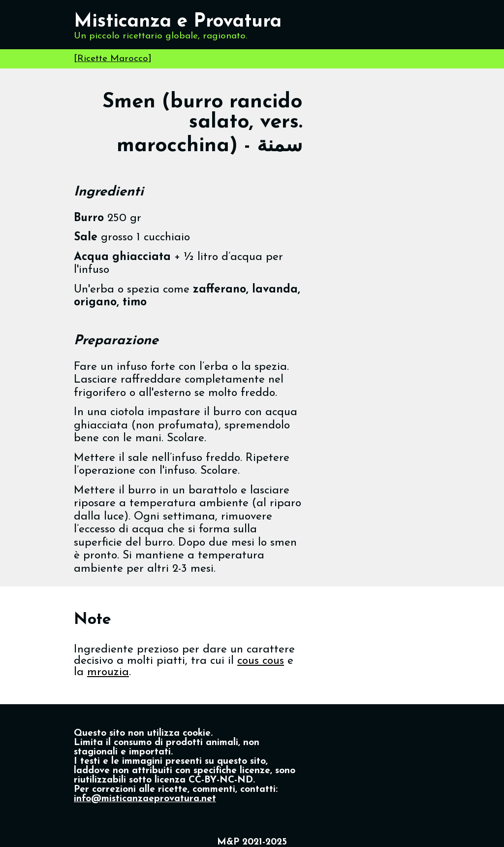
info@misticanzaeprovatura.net (145, 799)
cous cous (261, 661)
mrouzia (108, 672)
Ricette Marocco (113, 59)
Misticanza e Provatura (178, 22)
